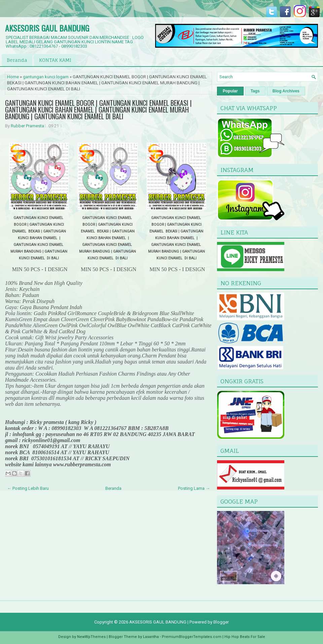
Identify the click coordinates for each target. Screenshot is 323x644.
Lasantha (151, 637)
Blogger (221, 622)
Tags (255, 91)
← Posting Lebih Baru (28, 488)
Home (13, 77)
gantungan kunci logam (46, 77)
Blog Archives (286, 91)
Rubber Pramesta (27, 126)
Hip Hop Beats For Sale (245, 637)
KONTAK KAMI (55, 60)
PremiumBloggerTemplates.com (192, 637)
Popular (230, 91)
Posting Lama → (194, 488)
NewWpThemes (91, 637)
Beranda (17, 60)
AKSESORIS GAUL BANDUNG (47, 28)
